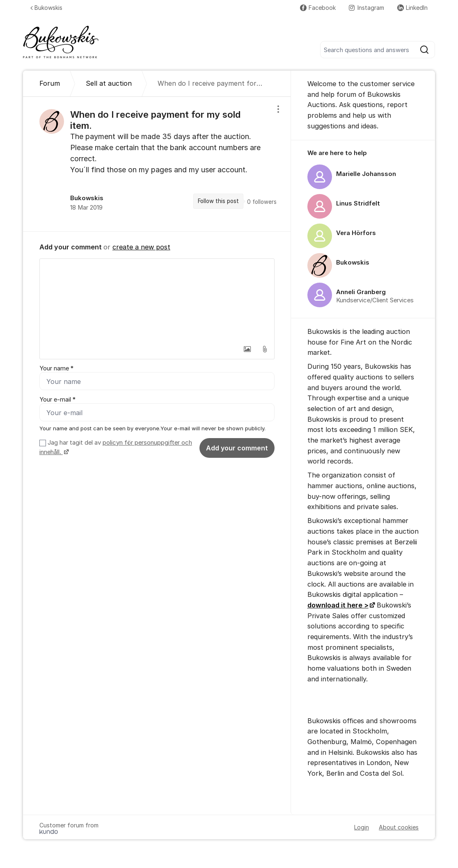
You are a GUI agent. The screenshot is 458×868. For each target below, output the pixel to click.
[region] (157, 164)
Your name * (56, 368)
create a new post (141, 247)
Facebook (318, 8)
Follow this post (218, 201)
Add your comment (237, 448)
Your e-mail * (57, 400)
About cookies (399, 827)
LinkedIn (412, 8)
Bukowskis (46, 8)
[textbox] (157, 300)
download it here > (338, 605)
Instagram (366, 8)
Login (362, 827)
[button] (247, 349)
